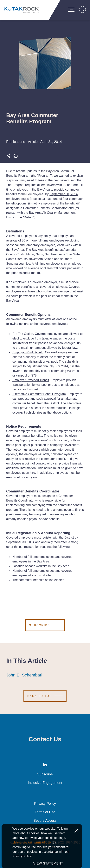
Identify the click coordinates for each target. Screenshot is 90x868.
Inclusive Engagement (45, 783)
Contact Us (45, 739)
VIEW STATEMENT (48, 863)
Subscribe (45, 774)
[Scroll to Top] (45, 696)
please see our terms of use (32, 842)
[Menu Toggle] (72, 9)
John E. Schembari (24, 675)
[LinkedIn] (45, 765)
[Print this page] (16, 157)
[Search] (84, 10)
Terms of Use (45, 812)
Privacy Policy (45, 804)
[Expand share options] (8, 157)
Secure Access (45, 821)
